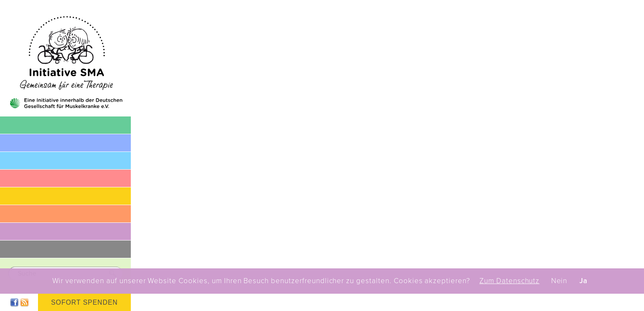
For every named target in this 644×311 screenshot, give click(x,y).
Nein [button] (559, 281)
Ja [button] (583, 281)
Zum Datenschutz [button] (509, 281)
